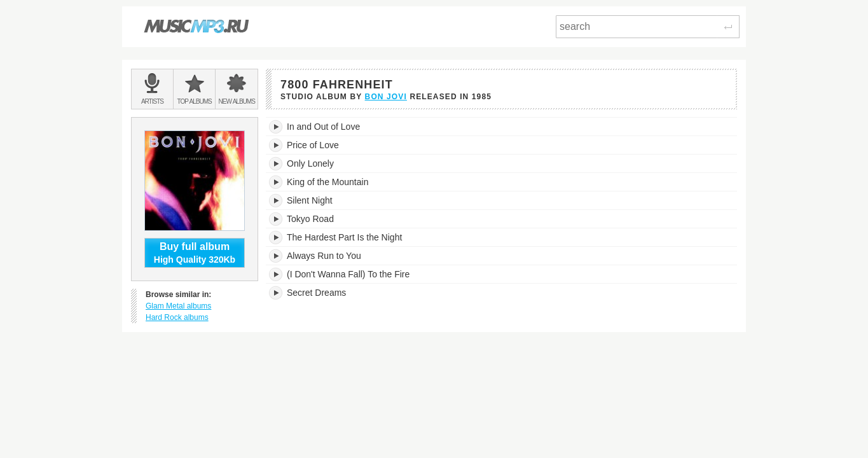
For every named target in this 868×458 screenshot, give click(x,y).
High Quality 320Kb (195, 253)
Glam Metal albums (178, 306)
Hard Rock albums (177, 317)
